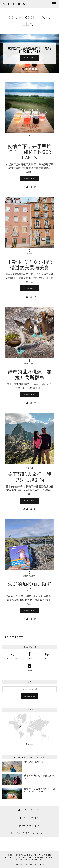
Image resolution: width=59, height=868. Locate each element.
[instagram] (4, 4)
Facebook (30, 818)
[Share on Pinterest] (27, 188)
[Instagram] (7, 844)
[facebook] (9, 4)
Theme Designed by (30, 864)
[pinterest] (14, 4)
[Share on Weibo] (31, 188)
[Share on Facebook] (24, 188)
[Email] (19, 4)
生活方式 (30, 468)
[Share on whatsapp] (35, 188)
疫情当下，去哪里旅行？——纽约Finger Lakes (29, 50)
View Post (29, 58)
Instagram (30, 810)
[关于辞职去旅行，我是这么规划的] (12, 780)
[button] (55, 4)
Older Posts (14, 637)
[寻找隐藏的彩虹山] (12, 767)
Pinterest (29, 826)
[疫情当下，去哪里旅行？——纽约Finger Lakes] (12, 793)
